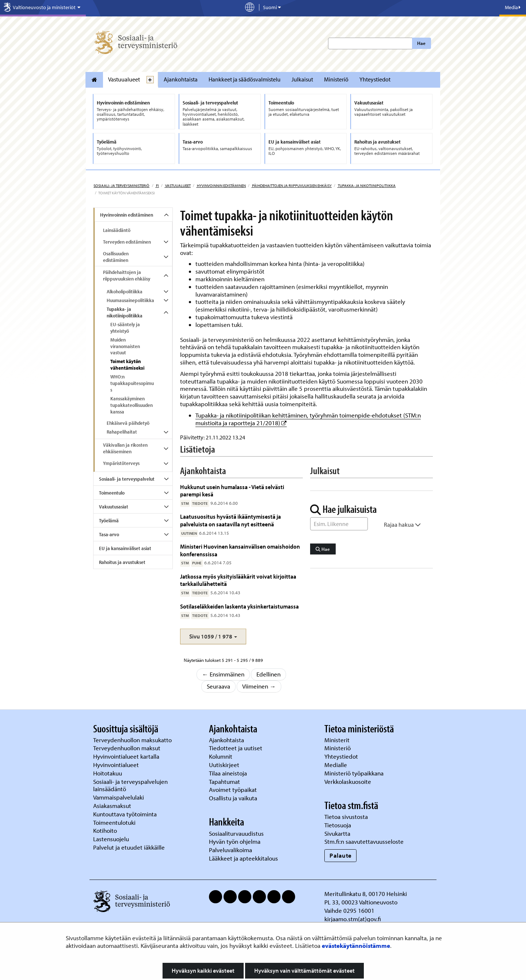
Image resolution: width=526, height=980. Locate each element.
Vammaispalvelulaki (119, 797)
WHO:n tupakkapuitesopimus (132, 383)
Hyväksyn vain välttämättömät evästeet (304, 971)
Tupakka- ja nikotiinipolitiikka (366, 186)
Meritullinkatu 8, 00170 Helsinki (366, 894)
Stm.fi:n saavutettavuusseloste (364, 841)
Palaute (341, 855)
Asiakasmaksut (112, 806)
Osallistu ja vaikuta (233, 798)
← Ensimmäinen (223, 674)
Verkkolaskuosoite (348, 781)
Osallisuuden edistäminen (116, 257)
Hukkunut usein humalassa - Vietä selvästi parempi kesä (232, 490)
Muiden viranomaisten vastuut (125, 346)
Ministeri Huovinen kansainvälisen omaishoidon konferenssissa (240, 550)
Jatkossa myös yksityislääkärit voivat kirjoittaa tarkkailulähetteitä (238, 580)
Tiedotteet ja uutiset (236, 748)
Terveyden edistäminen (127, 242)
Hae (421, 43)
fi (157, 186)
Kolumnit (221, 756)
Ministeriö (336, 79)
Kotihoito (105, 830)
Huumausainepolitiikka (130, 300)
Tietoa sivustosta (346, 817)
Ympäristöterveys (121, 463)
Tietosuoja (338, 825)
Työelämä (109, 520)
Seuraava (218, 686)
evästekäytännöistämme (356, 945)
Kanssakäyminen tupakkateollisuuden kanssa (131, 405)
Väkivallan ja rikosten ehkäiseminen (125, 448)
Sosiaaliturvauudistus (236, 833)
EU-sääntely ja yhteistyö (125, 328)
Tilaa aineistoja (228, 773)
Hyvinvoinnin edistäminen (221, 186)
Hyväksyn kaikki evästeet (203, 971)
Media (513, 7)
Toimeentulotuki (115, 822)
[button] (213, 636)
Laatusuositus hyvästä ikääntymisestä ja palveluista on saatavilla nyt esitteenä (230, 520)
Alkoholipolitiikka (125, 291)
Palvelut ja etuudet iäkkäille (129, 847)
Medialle (336, 765)
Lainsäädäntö (117, 230)
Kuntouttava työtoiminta (125, 814)
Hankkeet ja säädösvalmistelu (245, 79)
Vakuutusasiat (114, 507)
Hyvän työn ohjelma (235, 841)
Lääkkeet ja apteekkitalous (243, 858)
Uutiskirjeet (225, 765)
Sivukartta (337, 833)
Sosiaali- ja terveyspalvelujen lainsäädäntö (130, 785)
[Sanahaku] (339, 524)
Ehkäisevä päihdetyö (128, 423)
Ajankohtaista (181, 79)
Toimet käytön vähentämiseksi (127, 365)
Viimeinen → (259, 686)
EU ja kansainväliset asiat (125, 548)
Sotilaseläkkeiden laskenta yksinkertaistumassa (239, 606)
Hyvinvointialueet (117, 765)
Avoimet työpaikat (233, 790)
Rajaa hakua (402, 525)
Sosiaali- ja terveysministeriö (121, 186)
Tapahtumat (224, 781)
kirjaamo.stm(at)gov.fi (353, 919)
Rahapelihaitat (122, 432)
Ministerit (338, 740)
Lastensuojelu (112, 839)
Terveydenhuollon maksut (127, 748)
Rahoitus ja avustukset (122, 562)
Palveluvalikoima (230, 850)
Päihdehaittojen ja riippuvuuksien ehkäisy (291, 186)
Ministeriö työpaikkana (355, 773)
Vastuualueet (124, 79)
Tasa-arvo (109, 534)
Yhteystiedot (375, 79)
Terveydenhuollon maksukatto (133, 740)
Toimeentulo (112, 493)
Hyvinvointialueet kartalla (127, 756)
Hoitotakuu (108, 773)
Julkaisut (302, 79)
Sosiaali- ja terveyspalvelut (127, 479)
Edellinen (268, 674)
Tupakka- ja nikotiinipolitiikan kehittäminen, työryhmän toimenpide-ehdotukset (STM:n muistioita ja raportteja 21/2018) (308, 419)
